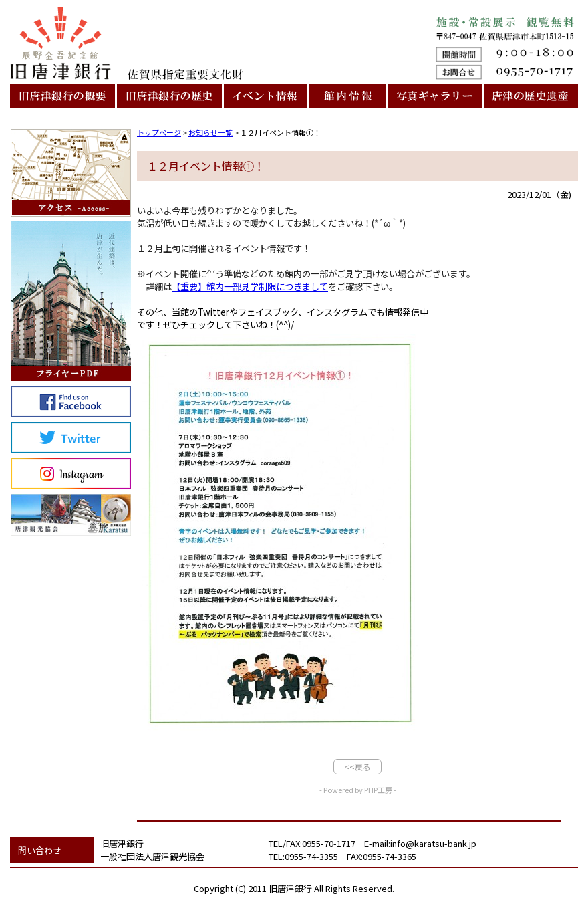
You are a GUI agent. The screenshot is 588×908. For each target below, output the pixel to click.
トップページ (159, 132)
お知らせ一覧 (210, 132)
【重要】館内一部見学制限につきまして (250, 287)
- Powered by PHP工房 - (358, 790)
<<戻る (357, 767)
